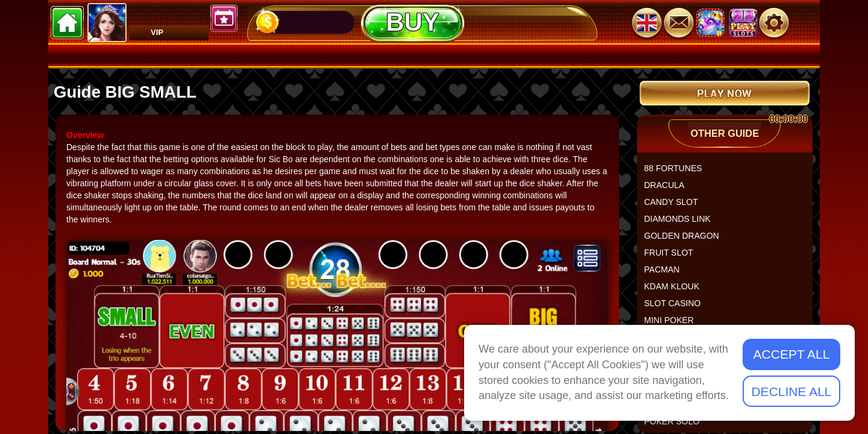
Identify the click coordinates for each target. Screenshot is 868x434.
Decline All (791, 392)
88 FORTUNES (678, 173)
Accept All (792, 354)
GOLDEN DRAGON (687, 241)
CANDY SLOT (676, 207)
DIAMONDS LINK (682, 224)
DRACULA (669, 190)
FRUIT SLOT (674, 257)
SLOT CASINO (678, 308)
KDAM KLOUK (677, 291)
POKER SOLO (677, 426)
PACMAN (667, 274)
